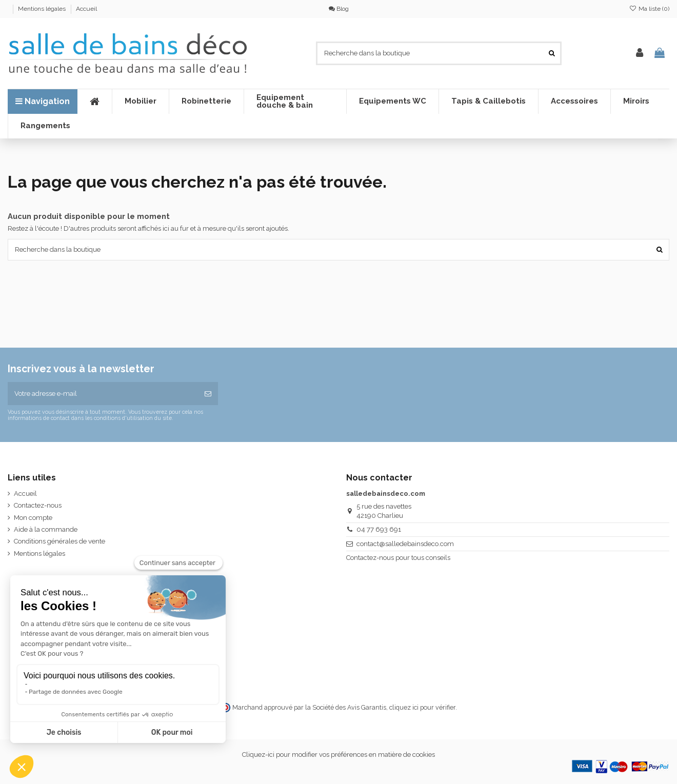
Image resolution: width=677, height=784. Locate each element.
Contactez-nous (38, 505)
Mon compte (33, 518)
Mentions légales (43, 9)
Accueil (86, 9)
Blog (339, 9)
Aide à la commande (46, 529)
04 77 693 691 (379, 529)
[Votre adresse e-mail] (103, 394)
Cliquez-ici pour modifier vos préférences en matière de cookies (339, 755)
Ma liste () (649, 9)
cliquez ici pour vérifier (422, 707)
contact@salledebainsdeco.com (405, 544)
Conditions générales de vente (59, 541)
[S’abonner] (208, 394)
